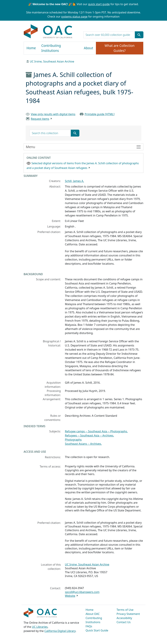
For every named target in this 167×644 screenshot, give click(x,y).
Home (31, 48)
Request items (40, 119)
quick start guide (99, 4)
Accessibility (124, 618)
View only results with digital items (53, 114)
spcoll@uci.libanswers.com (82, 592)
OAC (48, 32)
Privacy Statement (128, 614)
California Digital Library (60, 631)
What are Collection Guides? (120, 48)
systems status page (74, 17)
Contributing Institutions (51, 48)
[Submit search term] (139, 35)
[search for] (109, 35)
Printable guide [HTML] (99, 114)
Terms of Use (125, 610)
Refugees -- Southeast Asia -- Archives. (89, 435)
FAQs (89, 626)
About (88, 48)
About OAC (93, 614)
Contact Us (124, 622)
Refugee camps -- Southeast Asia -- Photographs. (96, 431)
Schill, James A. (74, 181)
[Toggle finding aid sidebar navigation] (83, 147)
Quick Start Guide (97, 630)
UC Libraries (40, 627)
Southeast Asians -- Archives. (83, 444)
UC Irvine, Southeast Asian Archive (52, 61)
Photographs (73, 440)
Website (70, 596)
